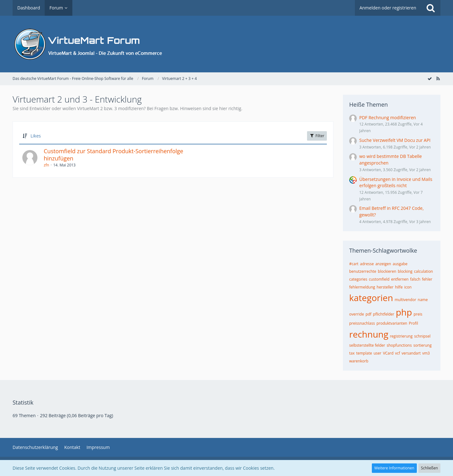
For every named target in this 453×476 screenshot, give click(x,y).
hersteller (385, 287)
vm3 (426, 353)
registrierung (401, 336)
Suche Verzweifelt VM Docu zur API (395, 140)
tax (352, 353)
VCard (388, 353)
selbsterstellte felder (367, 345)
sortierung (422, 345)
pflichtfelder (384, 314)
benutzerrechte (363, 271)
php (404, 312)
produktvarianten (392, 323)
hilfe (399, 287)
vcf (398, 353)
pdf (369, 314)
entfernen (400, 279)
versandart (411, 353)
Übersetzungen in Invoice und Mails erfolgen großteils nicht (396, 182)
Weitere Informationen (394, 468)
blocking (405, 271)
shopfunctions (399, 345)
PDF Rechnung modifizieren (388, 118)
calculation (423, 271)
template (364, 353)
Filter (317, 136)
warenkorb (359, 361)
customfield (379, 279)
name (423, 300)
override (357, 314)
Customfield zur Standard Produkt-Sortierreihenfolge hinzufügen (113, 155)
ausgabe (400, 264)
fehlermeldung (362, 287)
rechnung (369, 334)
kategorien (371, 298)
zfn (46, 165)
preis (418, 314)
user (377, 353)
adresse (367, 264)
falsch (415, 279)
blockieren (387, 271)
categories (358, 279)
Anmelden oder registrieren (388, 8)
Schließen (429, 468)
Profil (413, 323)
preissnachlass (362, 323)
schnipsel (422, 336)
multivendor (405, 300)
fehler (427, 279)
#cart (354, 264)
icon (408, 287)
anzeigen (383, 264)
